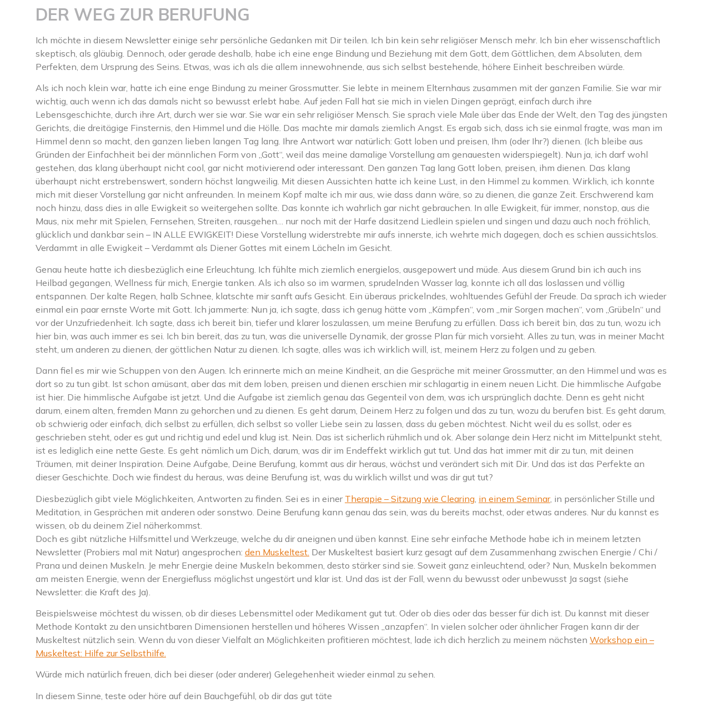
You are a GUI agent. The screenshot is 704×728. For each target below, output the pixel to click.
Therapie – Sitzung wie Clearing (410, 499)
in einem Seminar (514, 499)
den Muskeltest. (277, 552)
